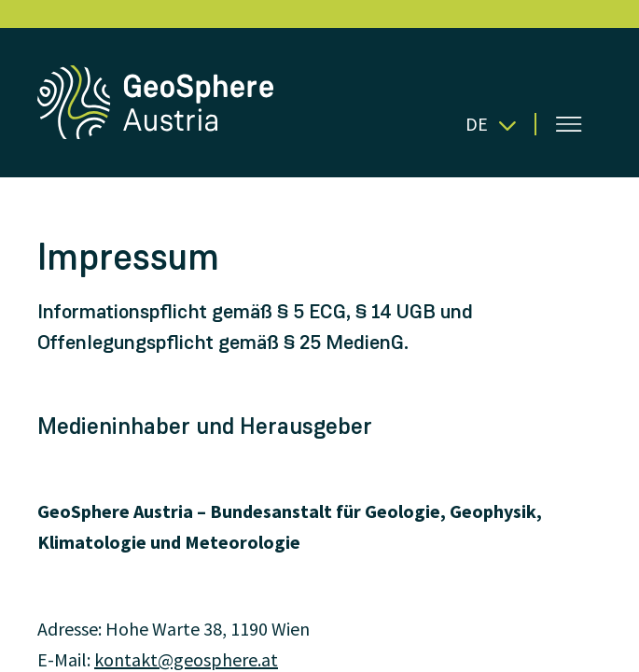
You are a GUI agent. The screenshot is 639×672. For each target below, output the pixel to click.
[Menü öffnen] (569, 124)
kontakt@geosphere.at (186, 659)
